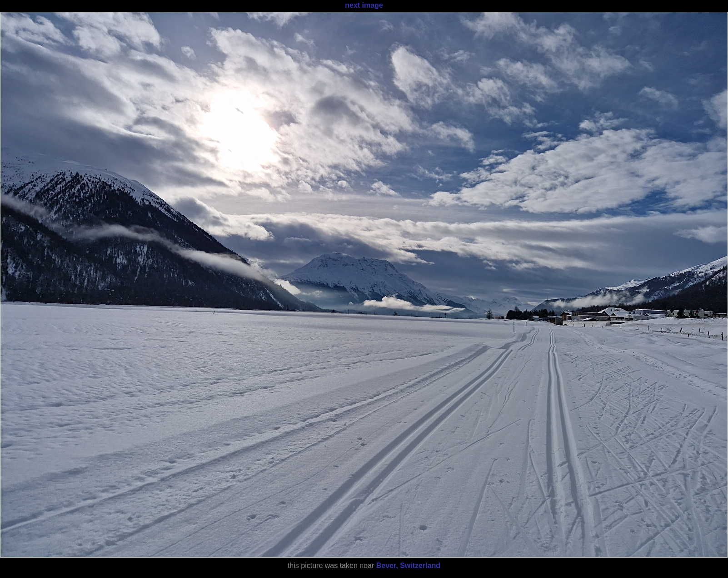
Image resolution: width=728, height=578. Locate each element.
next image (364, 5)
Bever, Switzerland (408, 566)
